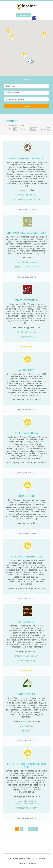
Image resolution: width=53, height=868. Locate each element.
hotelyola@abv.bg (27, 336)
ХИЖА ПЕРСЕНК (27, 496)
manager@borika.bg (26, 730)
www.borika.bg (27, 726)
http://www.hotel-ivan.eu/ (26, 656)
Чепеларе (20, 125)
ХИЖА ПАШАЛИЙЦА (26, 433)
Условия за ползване (27, 863)
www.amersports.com (26, 195)
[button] (12, 37)
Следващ (33, 829)
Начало (4, 126)
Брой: (11, 129)
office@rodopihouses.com (27, 267)
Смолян (11, 125)
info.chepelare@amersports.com (27, 199)
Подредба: (43, 129)
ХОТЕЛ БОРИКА (26, 694)
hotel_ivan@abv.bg (27, 660)
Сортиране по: (24, 129)
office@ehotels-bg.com (27, 808)
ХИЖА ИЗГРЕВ (26, 370)
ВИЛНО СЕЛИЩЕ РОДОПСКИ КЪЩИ (26, 233)
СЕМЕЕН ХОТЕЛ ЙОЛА (27, 300)
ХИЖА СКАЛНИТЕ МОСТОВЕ (26, 557)
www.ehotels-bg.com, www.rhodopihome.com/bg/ (27, 802)
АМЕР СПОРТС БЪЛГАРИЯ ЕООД (26, 158)
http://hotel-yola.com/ (27, 332)
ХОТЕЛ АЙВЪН (27, 622)
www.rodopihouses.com (27, 262)
